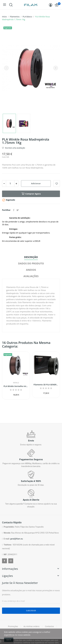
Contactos (49, 626)
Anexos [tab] (31, 270)
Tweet (18, 210)
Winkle (16, 383)
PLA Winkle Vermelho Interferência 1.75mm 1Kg (16, 386)
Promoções (13, 626)
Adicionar (36, 183)
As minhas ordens (31, 626)
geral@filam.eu (17, 539)
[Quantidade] (10, 184)
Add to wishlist (57, 184)
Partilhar (14, 210)
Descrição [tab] (31, 257)
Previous (6, 68)
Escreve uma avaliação (15, 148)
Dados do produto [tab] (31, 263)
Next (56, 68)
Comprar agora (31, 194)
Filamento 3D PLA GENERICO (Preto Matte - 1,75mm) (46, 385)
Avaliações (31, 276)
